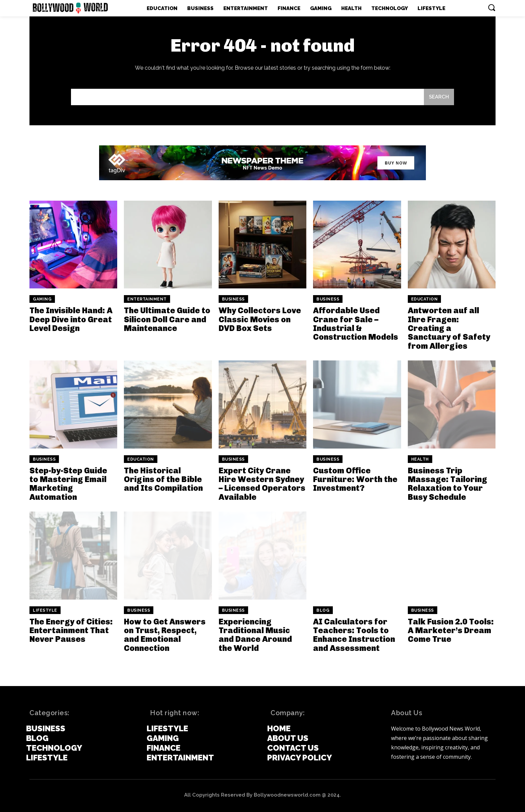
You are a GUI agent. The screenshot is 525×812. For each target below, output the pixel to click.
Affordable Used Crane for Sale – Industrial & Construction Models (356, 324)
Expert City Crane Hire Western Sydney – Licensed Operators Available (262, 484)
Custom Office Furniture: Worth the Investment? (355, 479)
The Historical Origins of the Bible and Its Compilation (163, 479)
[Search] (439, 97)
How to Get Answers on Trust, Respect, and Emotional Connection (165, 635)
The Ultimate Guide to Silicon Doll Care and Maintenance (167, 319)
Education (425, 299)
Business (233, 299)
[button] (492, 7)
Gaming (42, 299)
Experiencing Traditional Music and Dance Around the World (255, 635)
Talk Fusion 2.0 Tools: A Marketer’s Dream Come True (451, 630)
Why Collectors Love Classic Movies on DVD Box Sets (260, 319)
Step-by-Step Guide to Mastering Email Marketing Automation (68, 484)
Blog (323, 610)
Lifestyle (45, 610)
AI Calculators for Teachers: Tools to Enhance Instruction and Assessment (354, 635)
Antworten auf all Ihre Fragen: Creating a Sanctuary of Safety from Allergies (449, 328)
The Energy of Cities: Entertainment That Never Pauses (71, 630)
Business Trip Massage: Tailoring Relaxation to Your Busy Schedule (447, 484)
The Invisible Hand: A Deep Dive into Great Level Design (71, 319)
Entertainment (147, 299)
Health (420, 459)
